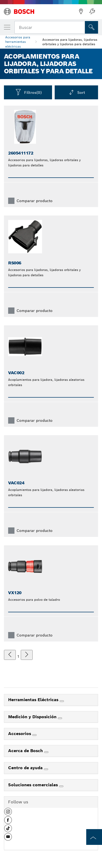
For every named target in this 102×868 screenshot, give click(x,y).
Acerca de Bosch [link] (26, 751)
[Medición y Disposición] (60, 718)
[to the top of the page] (94, 837)
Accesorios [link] (20, 734)
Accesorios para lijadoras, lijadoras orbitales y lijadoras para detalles (70, 42)
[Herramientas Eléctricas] (62, 701)
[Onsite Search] (91, 27)
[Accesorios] (34, 735)
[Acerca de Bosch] (46, 752)
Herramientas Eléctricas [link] (34, 700)
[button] (8, 814)
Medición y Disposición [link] (33, 717)
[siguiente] (27, 655)
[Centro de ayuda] (46, 769)
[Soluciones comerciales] (61, 786)
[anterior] (10, 655)
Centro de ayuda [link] (26, 768)
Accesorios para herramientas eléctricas (18, 42)
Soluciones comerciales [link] (34, 785)
